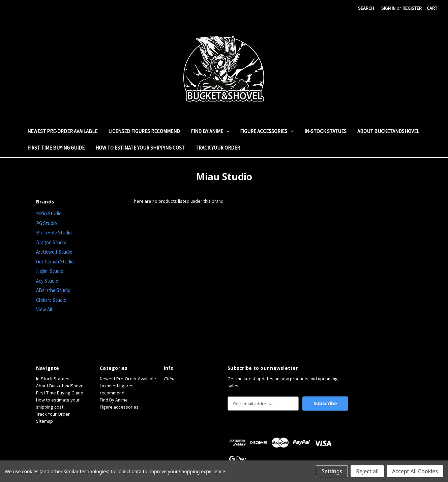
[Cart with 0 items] (432, 8)
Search (366, 8)
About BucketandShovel (388, 131)
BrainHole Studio (54, 233)
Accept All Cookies (415, 471)
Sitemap (44, 421)
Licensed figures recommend (144, 131)
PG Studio (47, 223)
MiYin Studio (49, 213)
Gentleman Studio (55, 262)
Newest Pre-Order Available (62, 131)
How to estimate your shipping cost (140, 148)
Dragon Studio (51, 242)
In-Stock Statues (325, 131)
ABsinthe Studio (53, 290)
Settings (332, 471)
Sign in (388, 8)
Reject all (367, 471)
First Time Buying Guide (56, 148)
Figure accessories (267, 131)
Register (412, 8)
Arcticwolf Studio (54, 252)
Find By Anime (210, 131)
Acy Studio (47, 281)
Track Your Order (218, 148)
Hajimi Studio (50, 271)
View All (44, 309)
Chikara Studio (51, 300)
